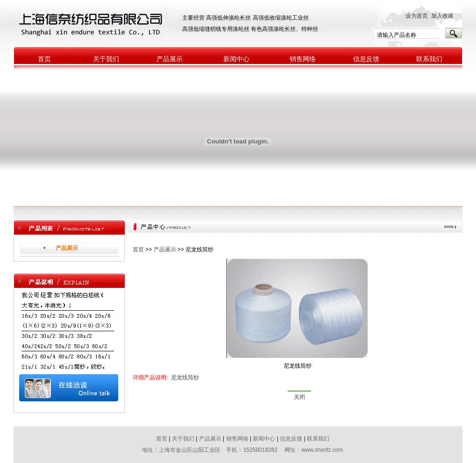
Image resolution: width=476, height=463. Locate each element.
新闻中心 (236, 59)
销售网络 (303, 59)
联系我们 (429, 59)
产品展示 (170, 59)
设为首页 (417, 16)
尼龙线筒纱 (185, 378)
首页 (44, 59)
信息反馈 (366, 59)
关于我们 (106, 59)
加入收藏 (445, 16)
